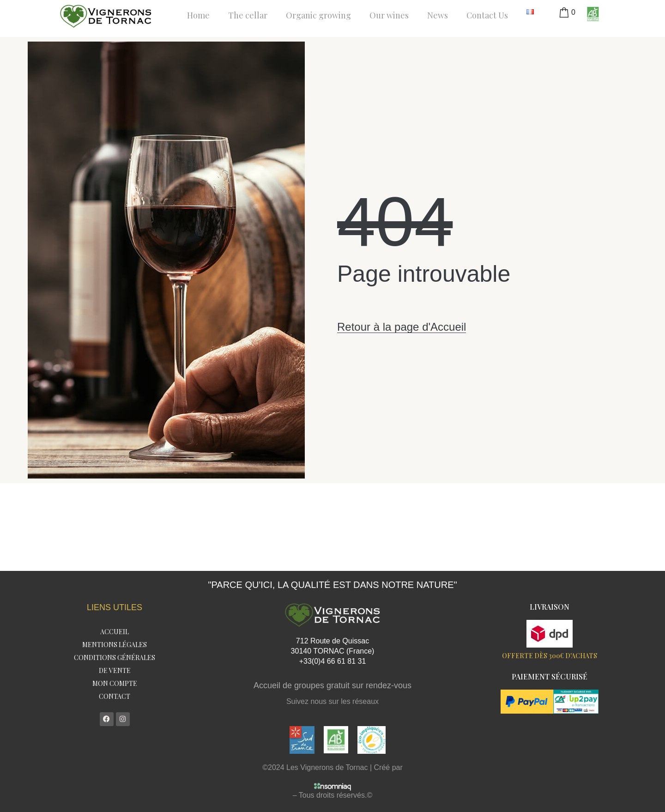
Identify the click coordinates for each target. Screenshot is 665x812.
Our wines (389, 15)
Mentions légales (115, 645)
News (438, 15)
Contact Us (487, 15)
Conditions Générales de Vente (115, 664)
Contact (115, 696)
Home (198, 15)
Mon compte (115, 683)
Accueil (115, 632)
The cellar (248, 15)
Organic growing (318, 15)
